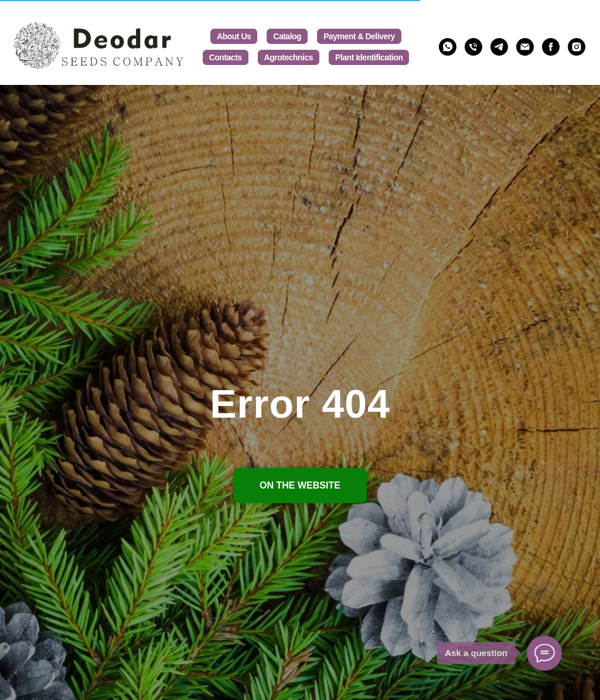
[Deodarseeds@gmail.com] (525, 47)
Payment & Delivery (359, 36)
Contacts (226, 57)
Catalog (287, 36)
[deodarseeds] (551, 47)
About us (234, 36)
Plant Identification (369, 57)
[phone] (473, 47)
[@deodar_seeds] (499, 47)
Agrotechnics (289, 57)
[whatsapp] (448, 47)
